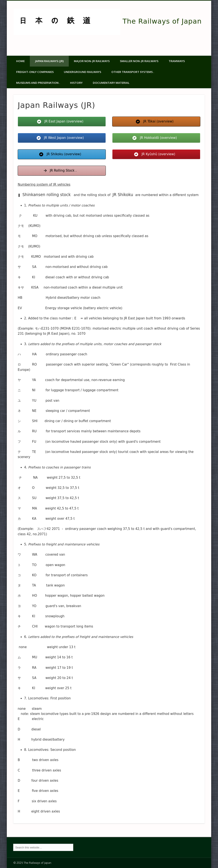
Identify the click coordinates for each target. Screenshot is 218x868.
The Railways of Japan (162, 21)
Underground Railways (82, 72)
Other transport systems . (133, 72)
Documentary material (111, 83)
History (76, 83)
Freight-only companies (35, 72)
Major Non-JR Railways (92, 61)
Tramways (177, 61)
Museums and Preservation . (38, 83)
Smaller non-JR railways (139, 61)
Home (20, 61)
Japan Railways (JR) (49, 61)
